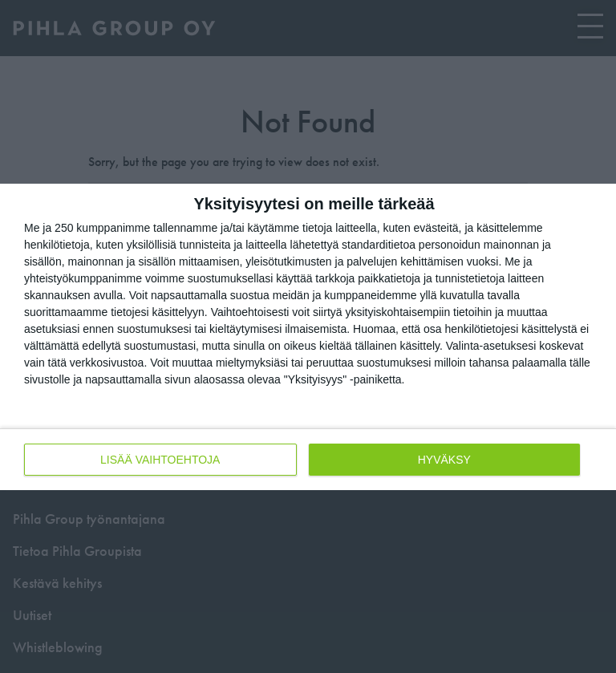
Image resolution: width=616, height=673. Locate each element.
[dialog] (308, 337)
